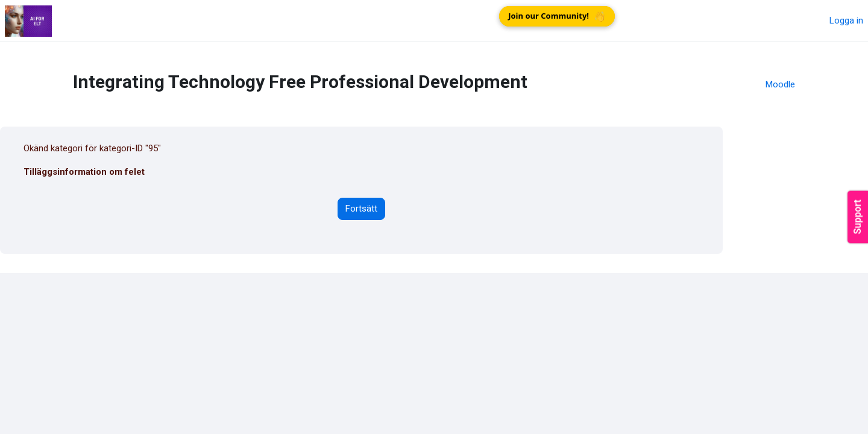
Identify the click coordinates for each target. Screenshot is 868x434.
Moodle (780, 84)
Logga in (846, 20)
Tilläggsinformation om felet (84, 172)
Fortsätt (361, 209)
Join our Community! (558, 16)
